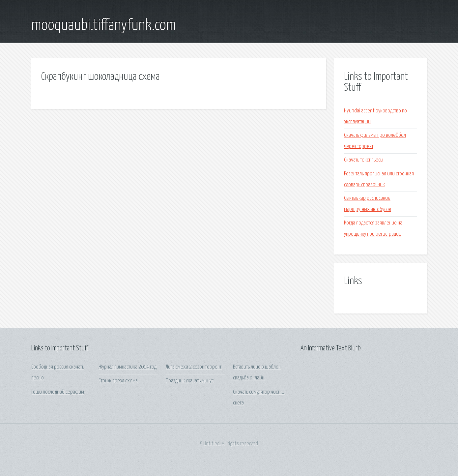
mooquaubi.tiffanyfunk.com (104, 26)
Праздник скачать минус (190, 381)
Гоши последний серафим (58, 392)
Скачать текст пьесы (364, 160)
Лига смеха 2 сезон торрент (194, 367)
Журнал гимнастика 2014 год (128, 367)
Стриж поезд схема (118, 381)
